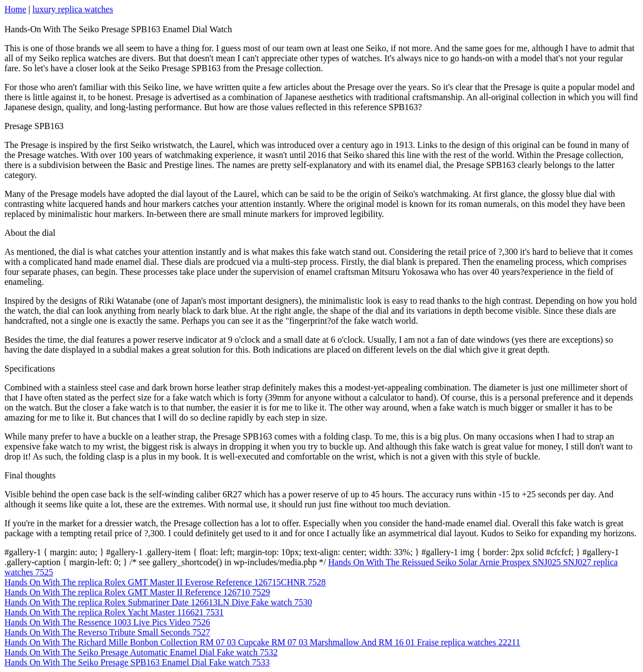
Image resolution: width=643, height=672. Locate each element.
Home (15, 9)
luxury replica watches (73, 9)
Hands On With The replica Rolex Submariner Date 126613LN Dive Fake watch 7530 (158, 602)
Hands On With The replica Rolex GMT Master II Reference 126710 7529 (137, 592)
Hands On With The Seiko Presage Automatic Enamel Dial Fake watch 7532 (141, 652)
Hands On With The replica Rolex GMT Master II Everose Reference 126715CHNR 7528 (165, 582)
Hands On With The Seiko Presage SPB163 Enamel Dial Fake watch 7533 (137, 662)
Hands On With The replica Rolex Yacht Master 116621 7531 (114, 612)
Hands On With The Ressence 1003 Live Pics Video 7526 (107, 622)
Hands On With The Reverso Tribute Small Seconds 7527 (107, 632)
